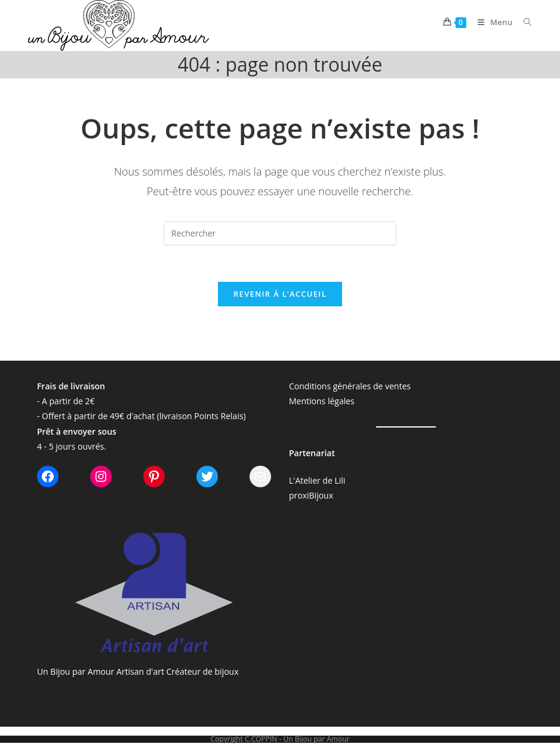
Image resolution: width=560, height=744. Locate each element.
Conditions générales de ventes (350, 386)
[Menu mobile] (492, 22)
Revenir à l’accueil (280, 294)
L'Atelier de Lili (317, 480)
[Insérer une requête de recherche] (280, 233)
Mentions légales (322, 401)
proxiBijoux (311, 495)
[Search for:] (523, 22)
